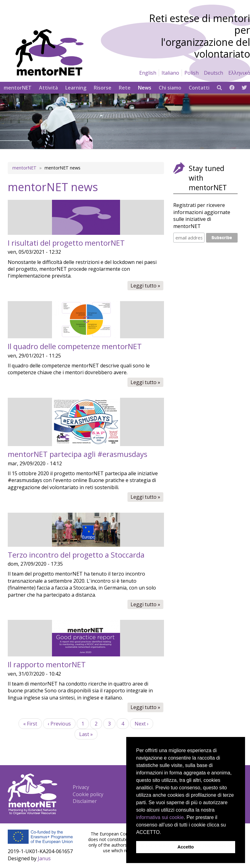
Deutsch (213, 73)
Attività (48, 88)
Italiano (170, 73)
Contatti (199, 88)
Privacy (81, 787)
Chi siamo (170, 88)
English (148, 73)
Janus (44, 858)
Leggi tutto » (147, 286)
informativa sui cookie (160, 817)
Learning (76, 88)
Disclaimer (85, 801)
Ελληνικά (239, 73)
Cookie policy (88, 794)
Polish (192, 73)
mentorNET (18, 88)
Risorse (103, 88)
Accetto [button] (186, 847)
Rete (125, 88)
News (145, 88)
